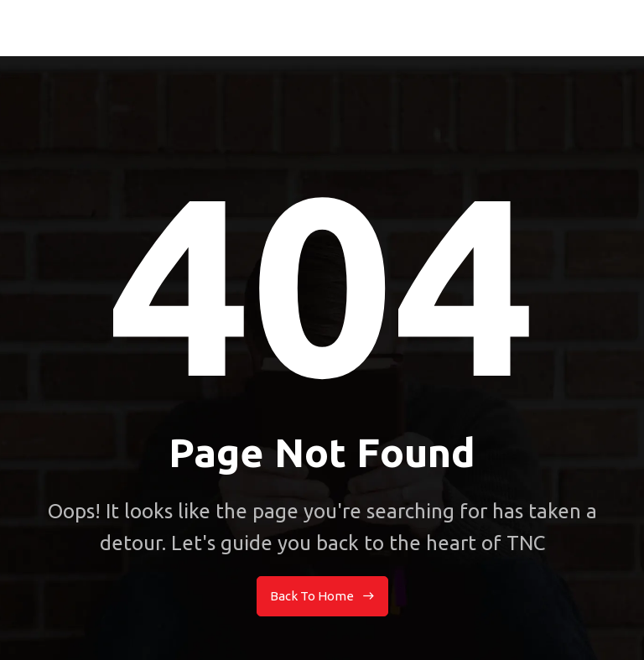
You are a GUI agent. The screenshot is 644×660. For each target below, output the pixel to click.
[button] (619, 28)
